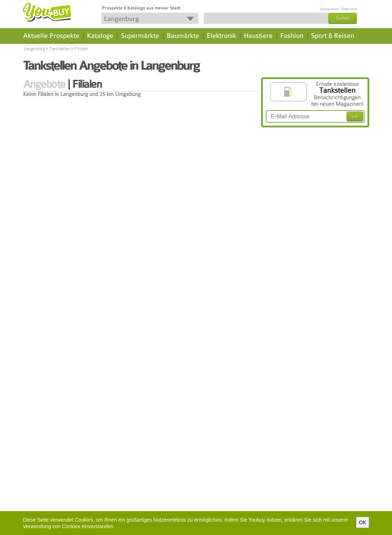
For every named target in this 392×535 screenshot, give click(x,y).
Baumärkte (183, 36)
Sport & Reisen (332, 36)
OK (362, 522)
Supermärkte (140, 36)
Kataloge (100, 36)
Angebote (44, 84)
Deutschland (329, 9)
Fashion (292, 36)
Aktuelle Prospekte (51, 36)
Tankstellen (60, 49)
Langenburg (34, 49)
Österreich (349, 9)
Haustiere (258, 36)
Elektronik (221, 36)
